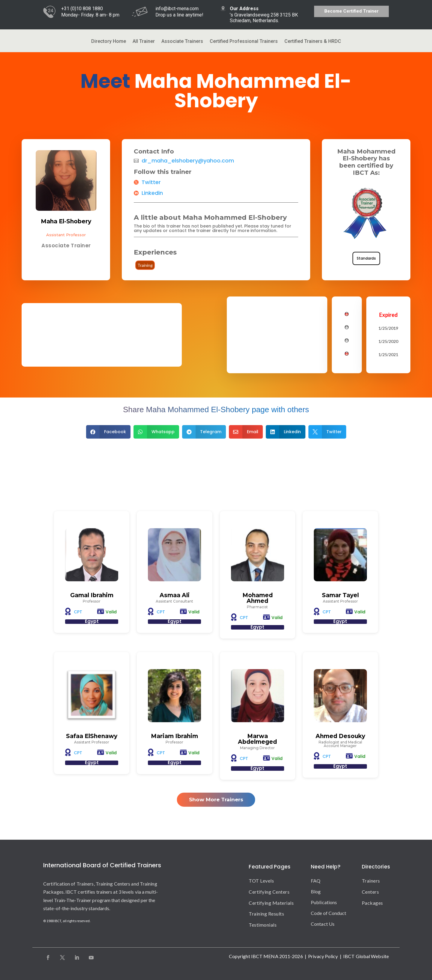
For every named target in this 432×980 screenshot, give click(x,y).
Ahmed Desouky (340, 736)
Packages (372, 903)
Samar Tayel (340, 595)
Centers (370, 892)
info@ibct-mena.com (177, 9)
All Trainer (144, 42)
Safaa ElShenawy (92, 736)
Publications (324, 902)
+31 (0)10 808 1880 (82, 9)
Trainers (371, 881)
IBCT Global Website (366, 956)
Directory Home (109, 42)
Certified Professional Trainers (244, 42)
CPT (78, 612)
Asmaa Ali (175, 595)
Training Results (266, 914)
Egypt (92, 621)
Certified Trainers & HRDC (313, 42)
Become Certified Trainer (351, 11)
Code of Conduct (329, 913)
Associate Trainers (182, 42)
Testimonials (263, 925)
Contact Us (323, 924)
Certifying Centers (269, 892)
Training (145, 265)
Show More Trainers (216, 800)
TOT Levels (261, 881)
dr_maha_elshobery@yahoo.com (188, 161)
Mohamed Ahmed (258, 598)
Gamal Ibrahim (92, 595)
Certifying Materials (271, 903)
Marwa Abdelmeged (257, 739)
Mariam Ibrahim (174, 736)
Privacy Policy (323, 956)
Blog (316, 891)
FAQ (316, 881)
